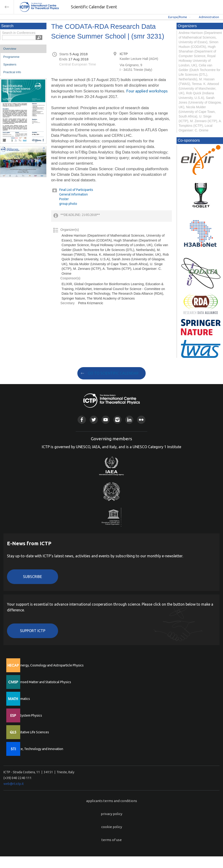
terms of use (112, 840)
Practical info (12, 72)
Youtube (106, 420)
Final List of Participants (76, 190)
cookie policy (112, 827)
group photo (68, 204)
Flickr (141, 420)
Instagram (117, 420)
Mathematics (21, 699)
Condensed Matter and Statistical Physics (41, 682)
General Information (74, 194)
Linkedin (129, 420)
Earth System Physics (27, 715)
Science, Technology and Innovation (37, 749)
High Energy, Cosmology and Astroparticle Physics (48, 665)
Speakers (10, 64)
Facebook (82, 420)
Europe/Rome (178, 17)
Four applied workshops (147, 91)
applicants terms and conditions (112, 801)
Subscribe (33, 577)
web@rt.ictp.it (14, 784)
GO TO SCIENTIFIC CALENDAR (113, 373)
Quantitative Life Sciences (30, 732)
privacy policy (111, 814)
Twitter (94, 420)
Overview (10, 49)
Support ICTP (33, 631)
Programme (11, 57)
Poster (64, 199)
